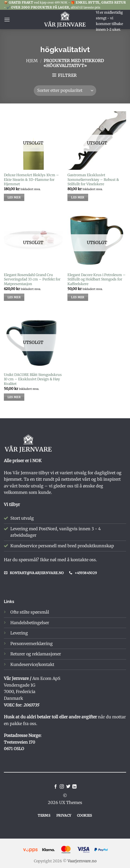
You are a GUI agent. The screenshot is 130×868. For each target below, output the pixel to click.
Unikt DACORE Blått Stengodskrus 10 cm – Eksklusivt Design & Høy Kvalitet (33, 379)
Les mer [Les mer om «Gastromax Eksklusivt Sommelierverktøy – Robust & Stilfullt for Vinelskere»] (78, 197)
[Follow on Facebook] (56, 787)
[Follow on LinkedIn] (74, 787)
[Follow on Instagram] (62, 787)
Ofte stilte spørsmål (30, 612)
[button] (7, 19)
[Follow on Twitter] (68, 787)
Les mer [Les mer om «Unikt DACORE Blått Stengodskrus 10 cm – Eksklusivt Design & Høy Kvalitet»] (14, 397)
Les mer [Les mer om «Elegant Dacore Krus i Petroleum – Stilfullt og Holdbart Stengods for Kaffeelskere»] (78, 297)
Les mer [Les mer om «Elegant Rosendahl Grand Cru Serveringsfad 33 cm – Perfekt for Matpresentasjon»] (14, 297)
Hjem (32, 61)
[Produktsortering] (65, 91)
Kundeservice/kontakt (32, 664)
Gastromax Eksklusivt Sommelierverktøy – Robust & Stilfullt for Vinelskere (93, 180)
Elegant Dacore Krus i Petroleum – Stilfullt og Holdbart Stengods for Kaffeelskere (97, 279)
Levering (19, 633)
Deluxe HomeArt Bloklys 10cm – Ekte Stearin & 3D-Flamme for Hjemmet (31, 180)
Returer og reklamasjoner (36, 654)
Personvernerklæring (32, 644)
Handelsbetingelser (30, 623)
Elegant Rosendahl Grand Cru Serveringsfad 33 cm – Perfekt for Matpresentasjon (32, 279)
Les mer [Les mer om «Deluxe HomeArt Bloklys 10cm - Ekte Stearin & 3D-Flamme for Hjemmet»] (14, 197)
